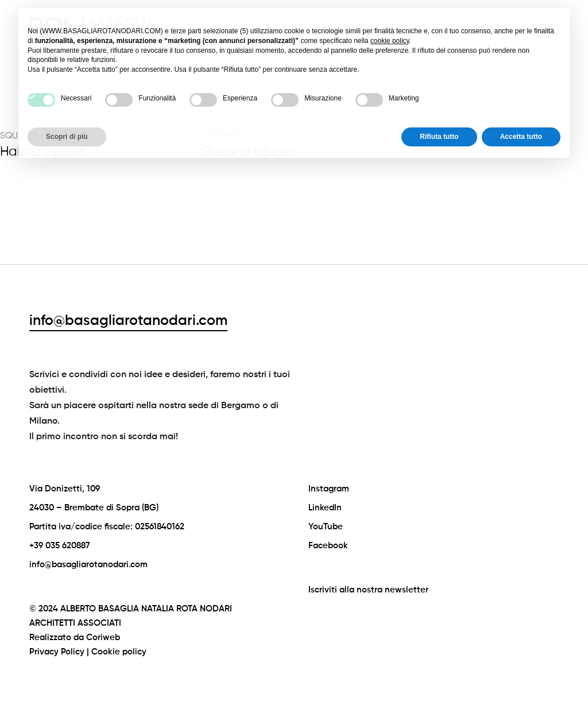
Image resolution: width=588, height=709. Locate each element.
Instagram (329, 489)
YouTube (326, 527)
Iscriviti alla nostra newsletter (368, 590)
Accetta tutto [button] (521, 112)
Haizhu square (41, 152)
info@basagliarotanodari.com (128, 321)
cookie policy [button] (390, 16)
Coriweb (103, 638)
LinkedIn (325, 508)
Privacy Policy (57, 652)
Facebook (328, 546)
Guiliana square (247, 152)
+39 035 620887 (59, 546)
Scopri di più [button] (67, 112)
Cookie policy (119, 652)
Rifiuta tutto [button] (439, 112)
